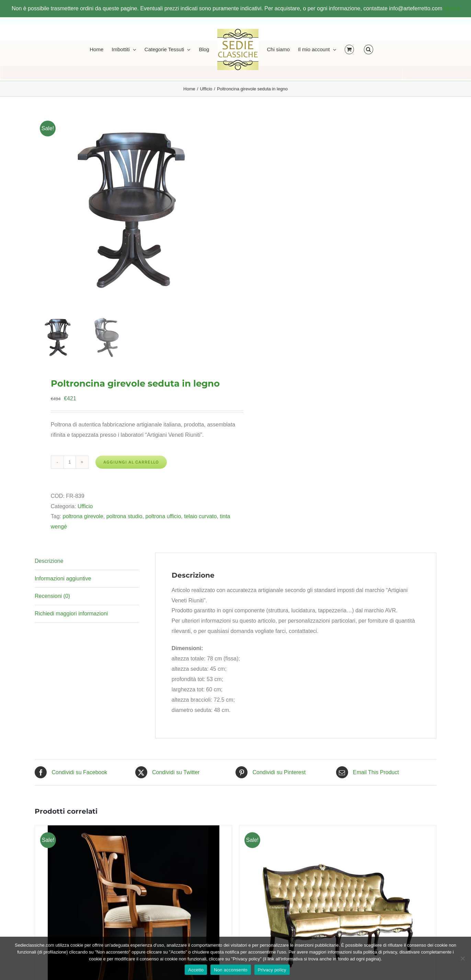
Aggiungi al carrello (131, 462)
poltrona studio (124, 516)
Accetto (196, 970)
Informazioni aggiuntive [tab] (63, 578)
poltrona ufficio (163, 516)
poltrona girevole (83, 516)
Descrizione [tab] (49, 561)
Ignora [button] (452, 8)
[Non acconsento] (462, 958)
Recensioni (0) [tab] (52, 596)
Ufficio (85, 506)
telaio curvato (200, 516)
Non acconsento (231, 970)
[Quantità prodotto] (70, 462)
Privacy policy (272, 970)
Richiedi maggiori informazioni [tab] (71, 614)
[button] (369, 49)
